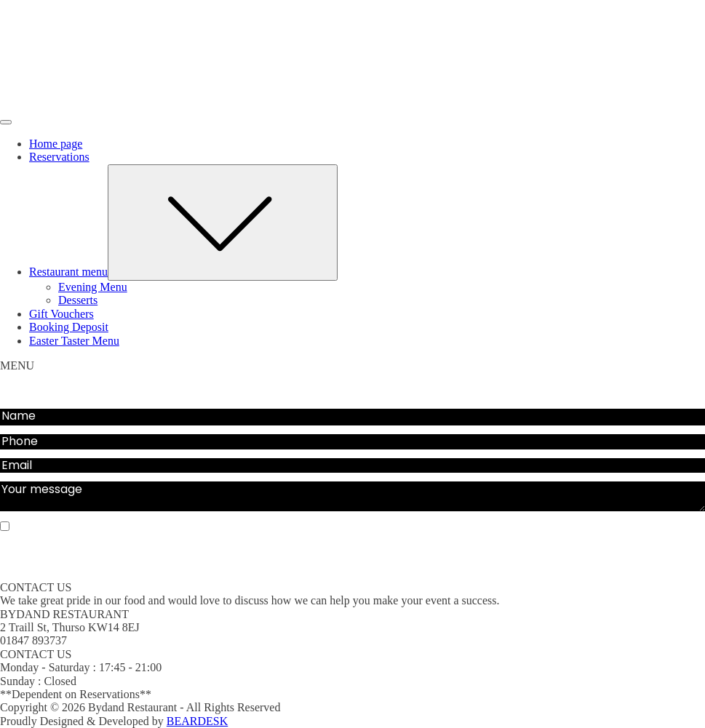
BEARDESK (197, 721)
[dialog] (352, 243)
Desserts (78, 300)
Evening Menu (93, 287)
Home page (56, 144)
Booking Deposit (69, 327)
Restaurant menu (183, 272)
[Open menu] (6, 122)
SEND (352, 559)
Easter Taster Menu (74, 341)
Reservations (59, 157)
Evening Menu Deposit (128, 394)
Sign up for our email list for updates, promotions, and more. (177, 527)
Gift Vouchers (61, 314)
